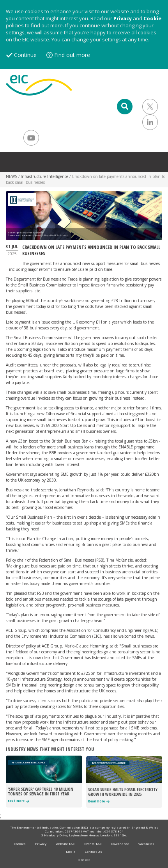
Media (71, 851)
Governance (120, 844)
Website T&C (65, 844)
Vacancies (146, 844)
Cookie (152, 18)
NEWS (11, 176)
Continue (25, 55)
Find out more (72, 55)
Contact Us (94, 851)
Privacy (123, 18)
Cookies (20, 844)
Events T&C (93, 844)
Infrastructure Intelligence (44, 176)
